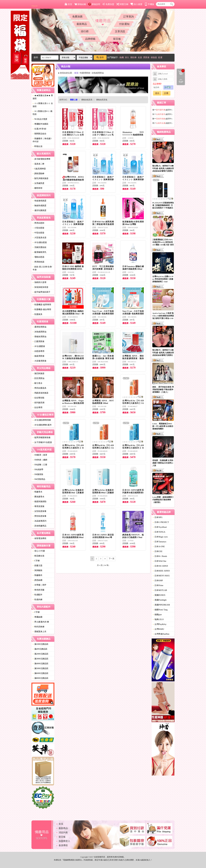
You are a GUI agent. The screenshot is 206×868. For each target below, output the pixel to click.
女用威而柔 (38, 183)
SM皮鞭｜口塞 (40, 465)
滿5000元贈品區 (40, 668)
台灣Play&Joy (160, 624)
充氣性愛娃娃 (39, 247)
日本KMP (158, 581)
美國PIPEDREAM (161, 605)
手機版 (149, 4)
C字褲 (36, 561)
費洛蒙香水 (38, 497)
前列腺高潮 (38, 403)
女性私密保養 (39, 511)
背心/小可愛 (39, 551)
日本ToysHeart (160, 527)
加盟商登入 (64, 841)
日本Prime (158, 585)
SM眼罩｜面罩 (40, 455)
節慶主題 (37, 566)
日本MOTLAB (160, 590)
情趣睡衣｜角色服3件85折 (42, 140)
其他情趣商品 (39, 526)
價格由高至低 (102, 100)
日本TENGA (159, 532)
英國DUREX (159, 595)
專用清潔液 (38, 506)
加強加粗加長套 (40, 287)
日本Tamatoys (160, 542)
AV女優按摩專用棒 (42, 420)
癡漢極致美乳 (39, 252)
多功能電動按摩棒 (41, 159)
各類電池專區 (39, 538)
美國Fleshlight (160, 600)
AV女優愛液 (39, 346)
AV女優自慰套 (40, 242)
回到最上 (181, 81)
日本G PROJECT (161, 522)
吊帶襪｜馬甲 (39, 585)
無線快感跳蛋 (39, 206)
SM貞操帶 (38, 470)
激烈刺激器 (38, 373)
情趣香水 (37, 492)
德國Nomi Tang (160, 610)
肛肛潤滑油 (38, 378)
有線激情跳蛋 (39, 201)
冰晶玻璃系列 (39, 521)
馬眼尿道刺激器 (40, 393)
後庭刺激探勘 (39, 502)
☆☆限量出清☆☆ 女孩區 (43, 105)
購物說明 (94, 4)
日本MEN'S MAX (161, 576)
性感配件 (37, 595)
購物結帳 (80, 4)
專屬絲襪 (37, 617)
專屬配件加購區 (40, 124)
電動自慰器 (38, 257)
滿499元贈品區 (40, 649)
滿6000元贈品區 (40, 673)
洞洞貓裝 (37, 570)
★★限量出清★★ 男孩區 (43, 97)
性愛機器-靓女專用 (42, 309)
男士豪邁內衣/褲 (41, 622)
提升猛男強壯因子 (41, 292)
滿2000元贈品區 (40, 654)
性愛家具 (37, 314)
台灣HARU (159, 629)
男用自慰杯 (38, 223)
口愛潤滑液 (38, 341)
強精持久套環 (39, 282)
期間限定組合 (39, 134)
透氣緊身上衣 (39, 632)
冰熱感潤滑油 (39, 332)
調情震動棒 (38, 174)
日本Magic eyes (160, 537)
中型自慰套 (38, 233)
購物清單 (181, 71)
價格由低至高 (87, 100)
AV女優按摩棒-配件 (42, 425)
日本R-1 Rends (160, 556)
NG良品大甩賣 (40, 119)
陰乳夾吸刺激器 (40, 178)
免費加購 (77, 17)
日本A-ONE (159, 547)
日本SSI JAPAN (160, 566)
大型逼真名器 (39, 238)
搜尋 (100, 57)
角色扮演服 (38, 590)
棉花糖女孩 (38, 556)
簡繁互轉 (122, 4)
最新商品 (82, 24)
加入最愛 (136, 4)
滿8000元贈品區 (40, 678)
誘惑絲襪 (37, 580)
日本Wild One (160, 561)
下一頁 (112, 559)
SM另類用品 (39, 479)
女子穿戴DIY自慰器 (42, 442)
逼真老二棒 (38, 164)
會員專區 (63, 845)
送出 (157, 93)
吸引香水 (37, 383)
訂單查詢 (129, 17)
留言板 (117, 39)
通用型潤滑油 (39, 327)
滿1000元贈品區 (40, 644)
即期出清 (37, 146)
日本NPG (158, 517)
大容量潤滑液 (39, 361)
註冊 (166, 93)
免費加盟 (108, 4)
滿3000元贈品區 (40, 659)
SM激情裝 (38, 474)
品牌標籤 (90, 39)
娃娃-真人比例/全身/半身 (42, 268)
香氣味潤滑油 (39, 337)
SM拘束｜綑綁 (40, 460)
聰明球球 (37, 188)
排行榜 (85, 31)
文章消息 (120, 31)
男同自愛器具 (39, 388)
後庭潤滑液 (38, 356)
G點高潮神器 (39, 169)
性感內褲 (37, 600)
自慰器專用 (38, 351)
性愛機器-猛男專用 (42, 305)
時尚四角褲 (38, 627)
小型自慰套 (38, 228)
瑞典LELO (158, 619)
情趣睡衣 (37, 575)
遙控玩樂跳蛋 (39, 210)
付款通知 (124, 24)
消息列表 (63, 832)
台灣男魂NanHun (161, 634)
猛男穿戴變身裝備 (41, 438)
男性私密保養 (39, 516)
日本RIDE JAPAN (161, 571)
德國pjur (157, 615)
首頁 (68, 4)
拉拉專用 (37, 407)
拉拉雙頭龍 (38, 398)
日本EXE (158, 551)
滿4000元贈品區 (40, 664)
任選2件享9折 (39, 129)
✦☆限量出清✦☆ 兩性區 (42, 113)
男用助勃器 (38, 262)
